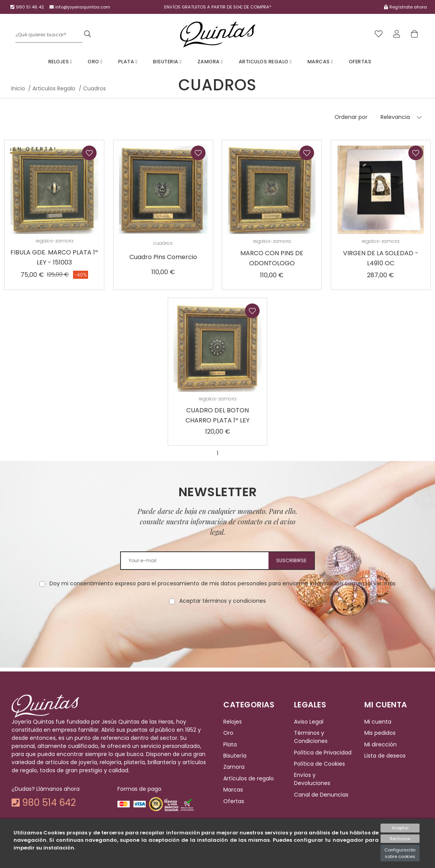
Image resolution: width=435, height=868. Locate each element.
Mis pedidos (380, 733)
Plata (128, 62)
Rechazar (400, 839)
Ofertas (360, 62)
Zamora (210, 62)
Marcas (320, 62)
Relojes (60, 62)
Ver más (384, 583)
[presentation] (217, 629)
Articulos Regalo (265, 62)
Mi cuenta (378, 722)
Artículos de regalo (249, 778)
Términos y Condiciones (311, 737)
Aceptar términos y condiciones (223, 601)
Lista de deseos (385, 756)
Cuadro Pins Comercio (163, 257)
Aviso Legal (309, 722)
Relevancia (395, 117)
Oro (95, 62)
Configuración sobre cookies (400, 853)
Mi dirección (381, 744)
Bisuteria (167, 62)
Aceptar (400, 828)
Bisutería (235, 756)
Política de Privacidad (323, 753)
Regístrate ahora (408, 7)
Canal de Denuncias (321, 795)
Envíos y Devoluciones (312, 779)
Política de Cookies (319, 764)
